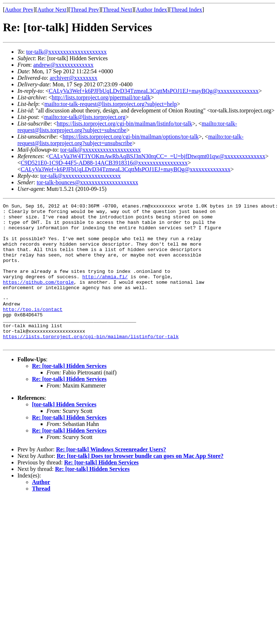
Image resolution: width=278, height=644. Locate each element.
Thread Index (187, 10)
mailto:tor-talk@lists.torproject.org (85, 117)
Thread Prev (85, 10)
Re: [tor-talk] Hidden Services (69, 394)
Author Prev (19, 10)
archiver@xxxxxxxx (74, 78)
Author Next (52, 10)
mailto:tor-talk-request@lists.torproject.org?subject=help (110, 104)
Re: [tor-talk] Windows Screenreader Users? (111, 478)
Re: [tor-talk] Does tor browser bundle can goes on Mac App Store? (140, 484)
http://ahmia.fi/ (105, 292)
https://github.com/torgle (38, 298)
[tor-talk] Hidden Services (64, 433)
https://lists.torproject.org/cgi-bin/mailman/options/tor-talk (130, 137)
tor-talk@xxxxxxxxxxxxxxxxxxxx (67, 52)
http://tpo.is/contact (33, 331)
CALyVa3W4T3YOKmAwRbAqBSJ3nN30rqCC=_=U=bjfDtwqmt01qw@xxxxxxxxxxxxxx (157, 156)
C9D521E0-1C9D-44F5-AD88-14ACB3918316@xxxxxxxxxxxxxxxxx (104, 163)
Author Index (152, 10)
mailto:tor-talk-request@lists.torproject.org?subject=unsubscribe (130, 140)
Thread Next (117, 10)
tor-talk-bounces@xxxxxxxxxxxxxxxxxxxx (87, 182)
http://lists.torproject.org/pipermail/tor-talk (101, 97)
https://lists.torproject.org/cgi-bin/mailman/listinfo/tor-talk (124, 124)
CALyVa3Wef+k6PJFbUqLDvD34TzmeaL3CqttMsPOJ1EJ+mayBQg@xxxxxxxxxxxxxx (154, 91)
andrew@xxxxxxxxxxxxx (63, 65)
